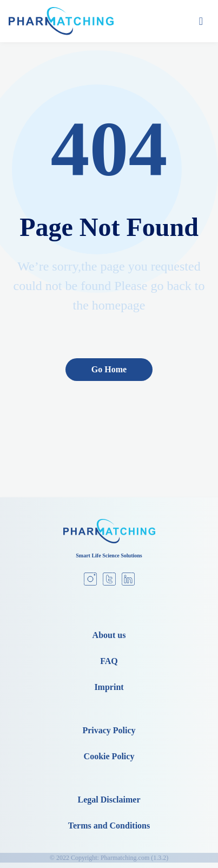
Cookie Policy (109, 756)
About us (109, 635)
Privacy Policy (109, 730)
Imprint (109, 687)
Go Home (109, 369)
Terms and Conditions (109, 826)
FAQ (109, 661)
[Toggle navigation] (201, 21)
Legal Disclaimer (109, 800)
